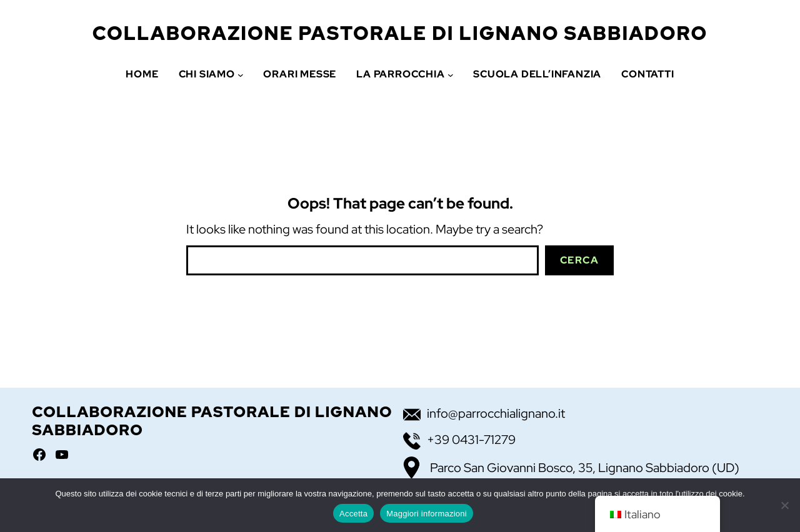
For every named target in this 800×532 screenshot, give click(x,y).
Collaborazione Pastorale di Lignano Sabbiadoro (400, 33)
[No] (784, 505)
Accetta (353, 514)
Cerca (580, 260)
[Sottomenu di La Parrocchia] (451, 74)
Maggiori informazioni (427, 514)
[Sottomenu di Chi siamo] (241, 74)
